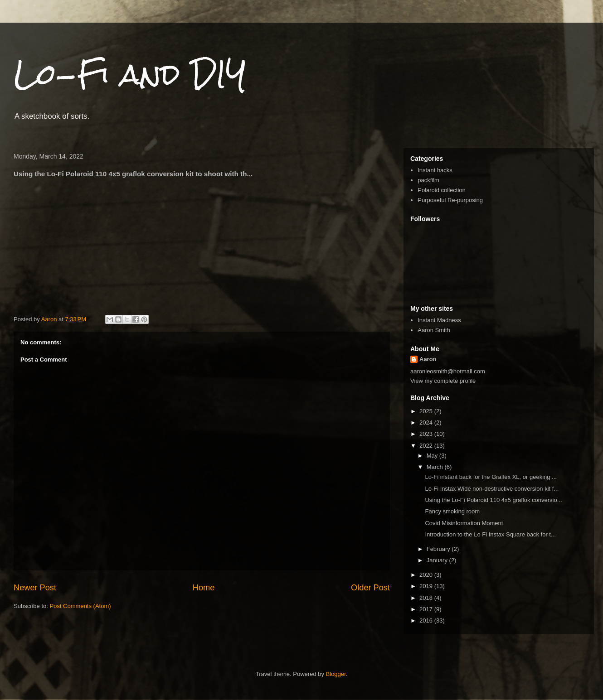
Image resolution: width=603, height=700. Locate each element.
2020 (427, 575)
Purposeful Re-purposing (450, 200)
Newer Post (35, 588)
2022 (427, 446)
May (433, 456)
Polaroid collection (442, 190)
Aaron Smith (434, 330)
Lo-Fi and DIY (130, 74)
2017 (427, 609)
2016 (427, 620)
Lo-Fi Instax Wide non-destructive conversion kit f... (492, 489)
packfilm (428, 180)
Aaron (428, 359)
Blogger (336, 674)
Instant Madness (439, 320)
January (438, 560)
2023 (427, 434)
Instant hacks (435, 170)
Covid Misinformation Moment (464, 523)
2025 (427, 411)
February (439, 549)
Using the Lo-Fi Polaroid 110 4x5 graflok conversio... (493, 500)
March (436, 467)
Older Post (370, 588)
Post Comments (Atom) (80, 606)
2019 (427, 586)
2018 (427, 598)
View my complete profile (443, 381)
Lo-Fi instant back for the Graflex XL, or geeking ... (491, 477)
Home (204, 588)
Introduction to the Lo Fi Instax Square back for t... (490, 534)
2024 (427, 422)
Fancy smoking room (452, 511)
